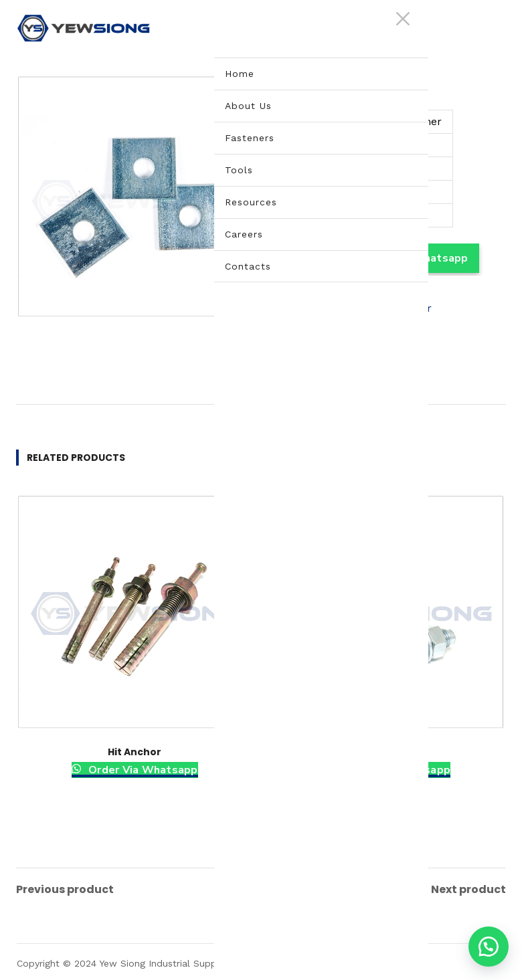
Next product (468, 888)
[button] (489, 947)
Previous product (65, 888)
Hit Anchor (135, 752)
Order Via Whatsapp (142, 770)
